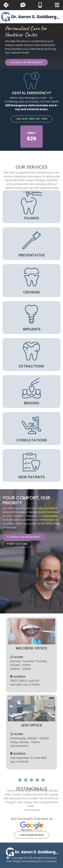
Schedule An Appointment (26, 62)
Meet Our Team (17, 544)
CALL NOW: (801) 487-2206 (32, 119)
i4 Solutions (50, 861)
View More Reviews (32, 835)
